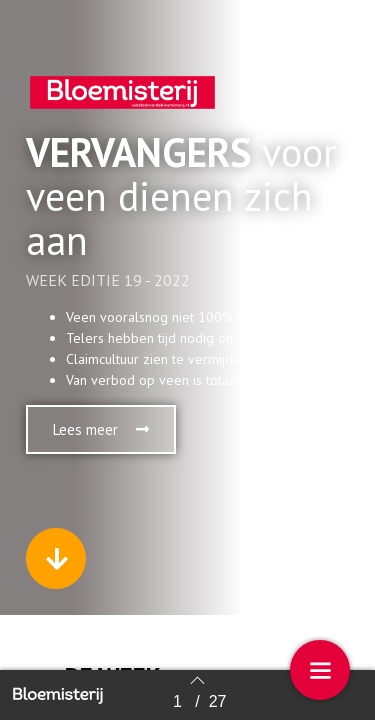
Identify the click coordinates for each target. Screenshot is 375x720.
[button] (101, 429)
